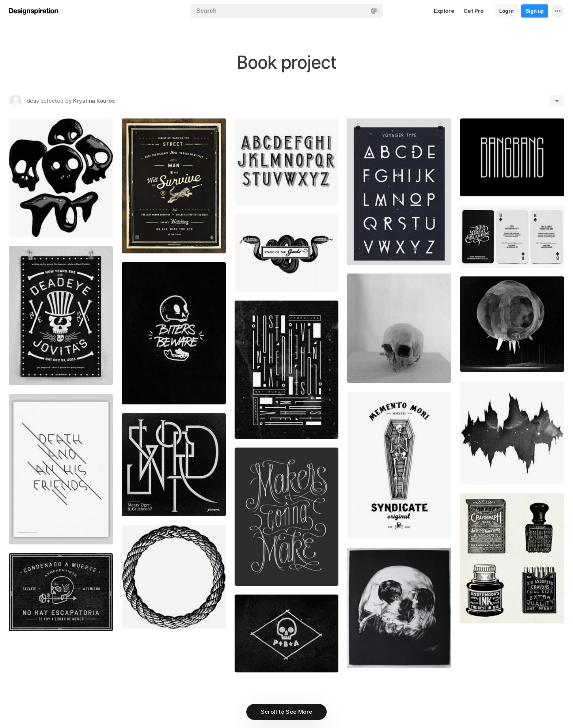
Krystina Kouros (94, 101)
